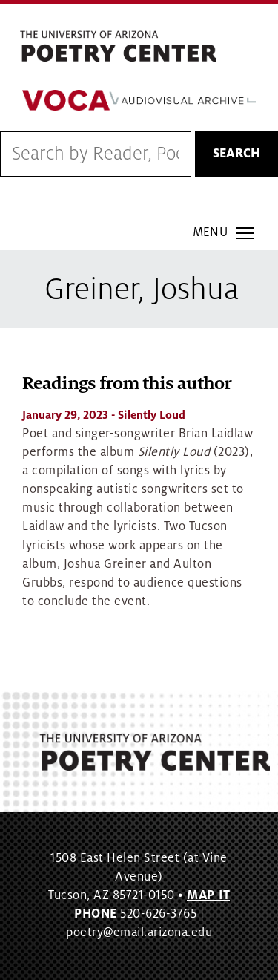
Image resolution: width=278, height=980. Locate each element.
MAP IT (208, 895)
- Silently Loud (104, 415)
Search (236, 154)
